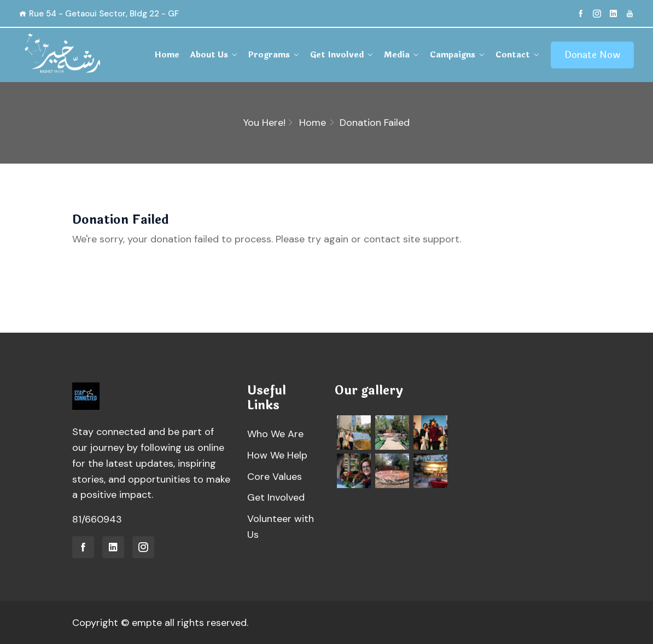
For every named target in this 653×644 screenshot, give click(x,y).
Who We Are (275, 434)
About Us (209, 55)
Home (167, 55)
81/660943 (97, 519)
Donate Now (592, 55)
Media (397, 55)
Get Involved (337, 55)
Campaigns (453, 55)
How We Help (277, 455)
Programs (269, 55)
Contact (513, 55)
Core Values (275, 477)
